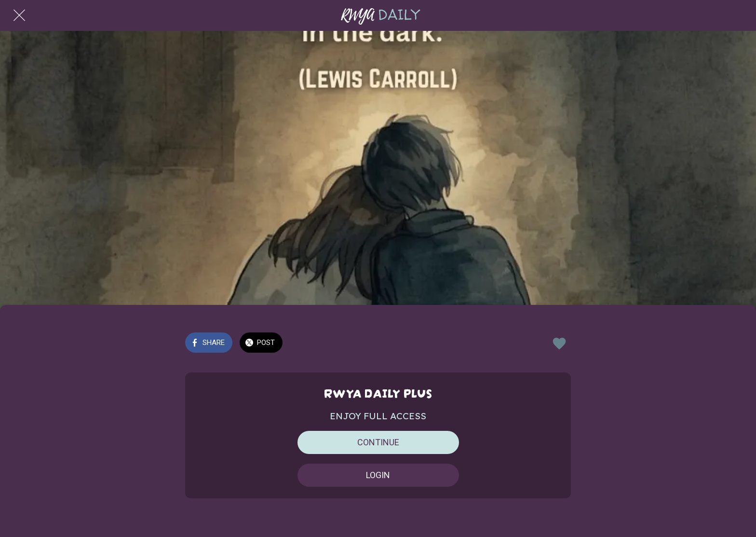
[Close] (19, 15)
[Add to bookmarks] (559, 344)
